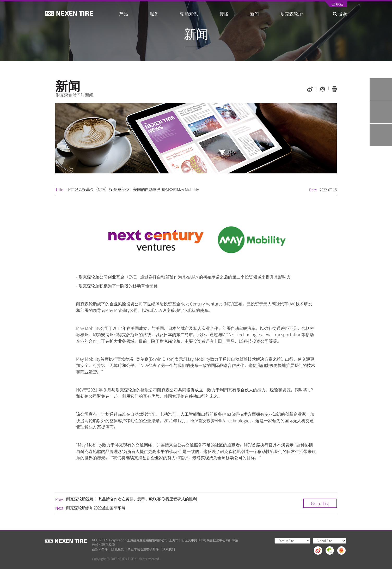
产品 (124, 13)
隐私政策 (118, 549)
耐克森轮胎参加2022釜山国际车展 (96, 508)
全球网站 (337, 5)
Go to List (320, 503)
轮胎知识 (189, 13)
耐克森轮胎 (292, 13)
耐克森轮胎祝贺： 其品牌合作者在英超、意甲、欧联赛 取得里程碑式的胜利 (131, 499)
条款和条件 (100, 549)
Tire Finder (381, 89)
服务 (154, 13)
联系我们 (169, 549)
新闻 (254, 13)
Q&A (381, 112)
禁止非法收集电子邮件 (143, 549)
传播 (224, 13)
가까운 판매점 (381, 135)
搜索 (340, 13)
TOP (381, 158)
